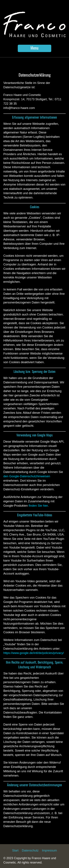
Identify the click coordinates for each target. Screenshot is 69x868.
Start (15, 850)
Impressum (49, 850)
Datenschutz (30, 850)
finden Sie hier (38, 506)
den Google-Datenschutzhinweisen (27, 476)
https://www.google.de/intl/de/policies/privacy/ (34, 653)
